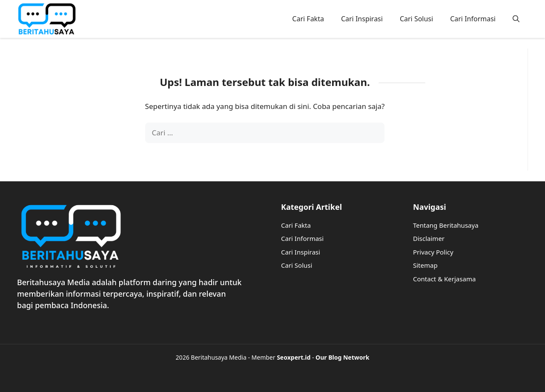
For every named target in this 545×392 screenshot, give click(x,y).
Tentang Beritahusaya (446, 225)
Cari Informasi (473, 19)
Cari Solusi (416, 19)
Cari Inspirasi (362, 19)
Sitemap (425, 265)
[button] (516, 19)
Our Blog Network (342, 357)
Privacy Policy (433, 252)
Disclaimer (429, 238)
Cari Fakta (308, 19)
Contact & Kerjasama (444, 279)
